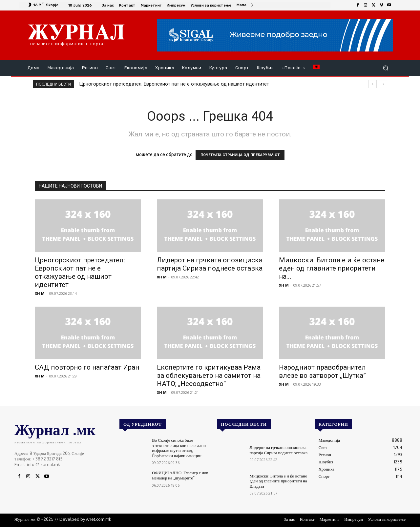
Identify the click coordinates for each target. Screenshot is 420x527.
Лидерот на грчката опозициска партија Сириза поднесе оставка (210, 264)
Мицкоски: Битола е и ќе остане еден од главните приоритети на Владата (278, 481)
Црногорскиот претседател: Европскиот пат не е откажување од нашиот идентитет (174, 84)
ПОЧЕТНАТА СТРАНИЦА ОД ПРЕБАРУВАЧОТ (240, 155)
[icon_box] (245, 6)
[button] (385, 68)
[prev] (373, 84)
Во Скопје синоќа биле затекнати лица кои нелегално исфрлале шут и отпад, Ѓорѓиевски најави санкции (179, 448)
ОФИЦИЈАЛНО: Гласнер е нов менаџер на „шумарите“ (180, 475)
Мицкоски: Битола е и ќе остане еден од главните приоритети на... (332, 268)
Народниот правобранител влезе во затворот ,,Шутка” (322, 371)
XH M (40, 293)
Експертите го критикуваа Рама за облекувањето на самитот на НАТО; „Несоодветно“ (209, 375)
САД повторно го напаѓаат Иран (87, 367)
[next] (383, 84)
